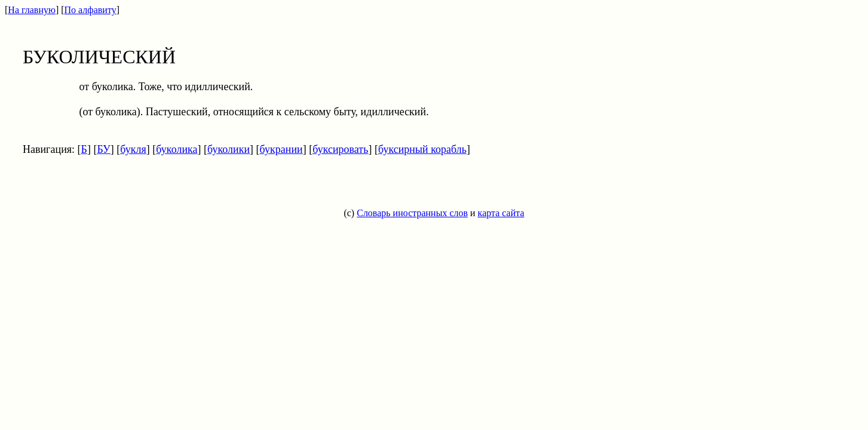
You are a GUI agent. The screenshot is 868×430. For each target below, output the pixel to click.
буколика (177, 149)
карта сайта (501, 213)
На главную (32, 10)
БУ (103, 149)
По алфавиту (91, 10)
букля (133, 149)
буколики (228, 149)
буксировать (340, 149)
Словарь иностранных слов (412, 213)
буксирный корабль (422, 149)
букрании (281, 149)
